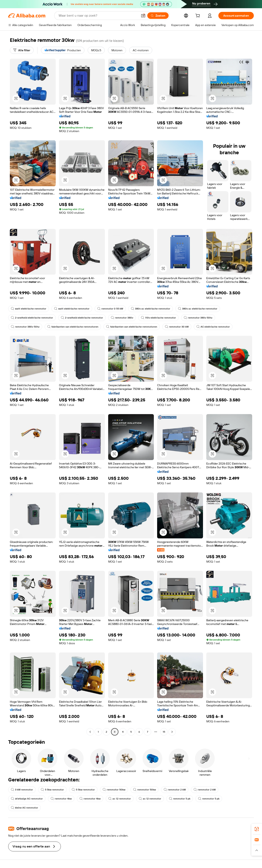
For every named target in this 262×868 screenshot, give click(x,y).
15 (164, 732)
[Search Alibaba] (98, 16)
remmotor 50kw (114, 790)
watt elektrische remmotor (29, 309)
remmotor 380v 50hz (198, 318)
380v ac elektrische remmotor (151, 309)
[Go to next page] (172, 732)
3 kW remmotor (22, 790)
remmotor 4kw (61, 799)
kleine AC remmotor (24, 808)
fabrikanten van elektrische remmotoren (73, 327)
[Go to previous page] (90, 732)
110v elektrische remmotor (158, 318)
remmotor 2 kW (175, 790)
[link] (257, 829)
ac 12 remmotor (120, 799)
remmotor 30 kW (177, 327)
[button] (143, 16)
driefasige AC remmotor (27, 799)
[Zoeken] (158, 16)
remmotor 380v (122, 318)
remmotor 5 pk (180, 799)
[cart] (198, 16)
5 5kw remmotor (52, 790)
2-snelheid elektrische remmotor (32, 318)
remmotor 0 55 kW (110, 309)
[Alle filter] (22, 50)
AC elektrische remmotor (213, 327)
